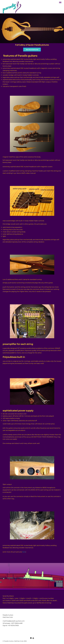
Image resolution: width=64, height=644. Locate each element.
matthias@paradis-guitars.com (14, 621)
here (24, 552)
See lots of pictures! (32, 50)
